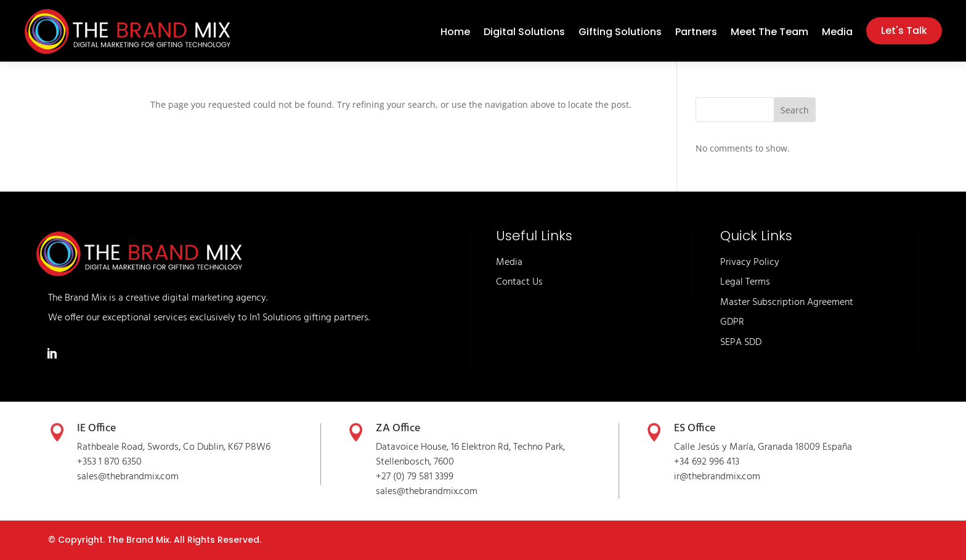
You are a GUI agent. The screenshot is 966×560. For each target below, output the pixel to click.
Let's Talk (904, 30)
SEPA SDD (741, 343)
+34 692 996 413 (707, 462)
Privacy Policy (750, 262)
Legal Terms (745, 282)
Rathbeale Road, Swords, (130, 447)
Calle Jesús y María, (716, 447)
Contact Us (519, 282)
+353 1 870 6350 (109, 462)
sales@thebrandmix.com (128, 477)
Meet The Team (769, 33)
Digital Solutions (524, 33)
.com (468, 492)
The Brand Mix (138, 540)
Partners (696, 33)
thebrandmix (432, 492)
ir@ (681, 477)
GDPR (732, 322)
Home (455, 33)
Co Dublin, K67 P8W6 (227, 447)
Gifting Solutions (620, 33)
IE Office (96, 428)
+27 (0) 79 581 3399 (415, 477)
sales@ (391, 492)
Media (837, 33)
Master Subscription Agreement (787, 302)
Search (795, 110)
